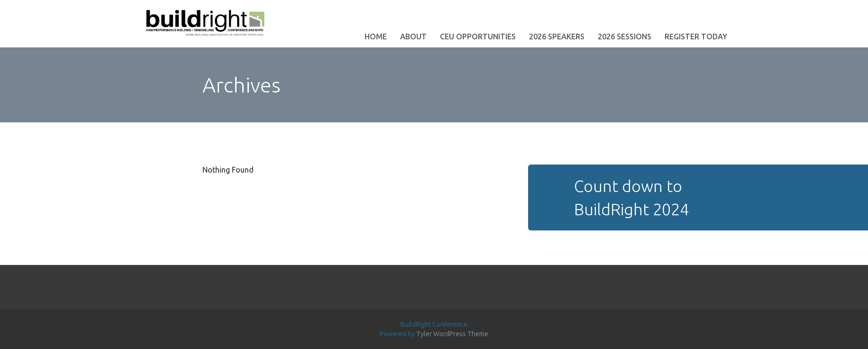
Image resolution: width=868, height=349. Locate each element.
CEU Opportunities (478, 37)
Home (376, 37)
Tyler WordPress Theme (452, 334)
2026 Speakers (557, 37)
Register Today (696, 37)
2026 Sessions (625, 37)
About (413, 37)
